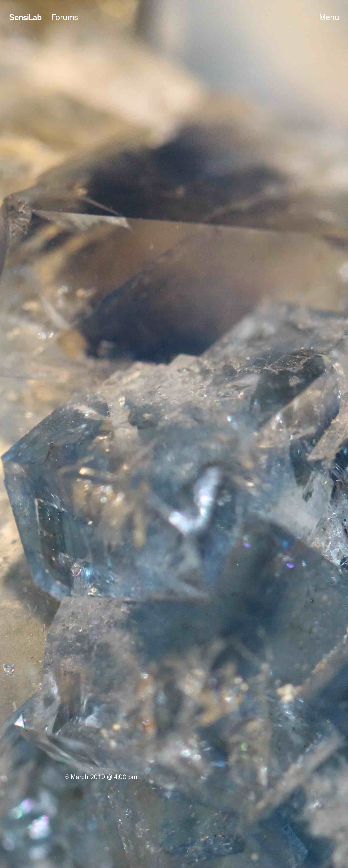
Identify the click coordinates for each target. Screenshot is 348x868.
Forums (65, 17)
